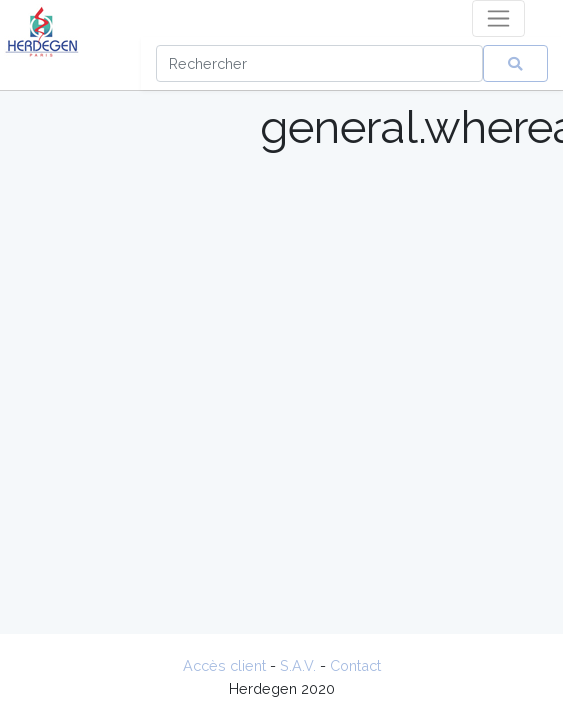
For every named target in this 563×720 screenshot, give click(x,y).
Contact (355, 665)
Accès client (224, 665)
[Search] (319, 63)
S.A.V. (298, 665)
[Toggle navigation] (498, 18)
